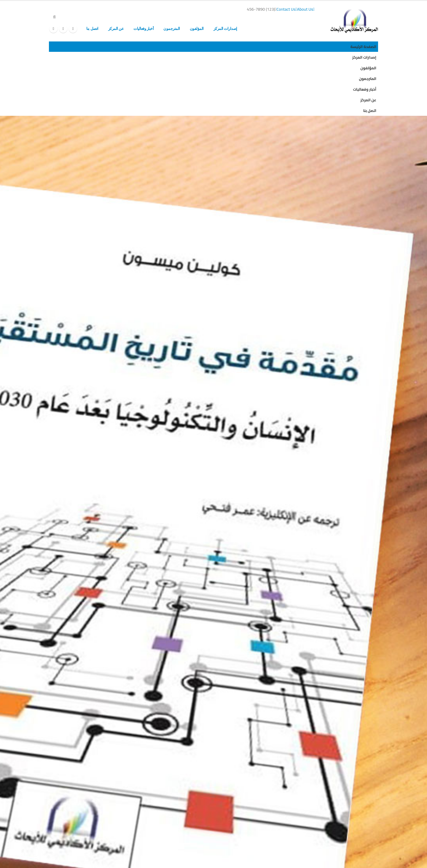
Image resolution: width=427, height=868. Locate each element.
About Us (306, 9)
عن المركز (116, 29)
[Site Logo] (354, 21)
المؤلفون (197, 29)
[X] (63, 29)
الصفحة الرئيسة (259, 29)
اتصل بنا (92, 29)
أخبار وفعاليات (144, 29)
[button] (54, 17)
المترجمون (172, 29)
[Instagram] (53, 29)
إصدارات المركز (225, 29)
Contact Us (287, 9)
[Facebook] (73, 29)
